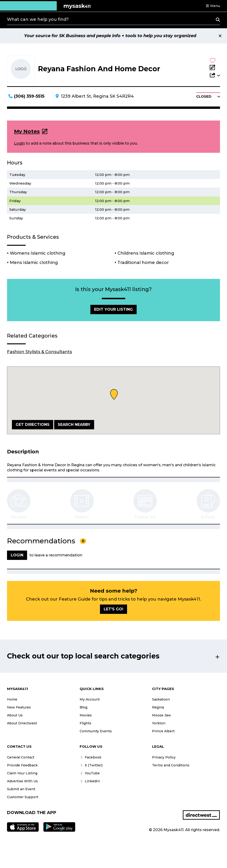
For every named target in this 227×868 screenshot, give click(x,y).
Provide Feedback (22, 765)
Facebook (90, 757)
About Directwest (22, 723)
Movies (86, 715)
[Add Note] (215, 68)
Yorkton (159, 723)
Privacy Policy (164, 757)
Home (12, 699)
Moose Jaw (161, 715)
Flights (85, 723)
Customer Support (23, 797)
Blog (83, 707)
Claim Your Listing (22, 773)
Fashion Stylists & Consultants (39, 352)
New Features (19, 707)
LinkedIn (90, 781)
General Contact (21, 757)
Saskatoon (161, 699)
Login (19, 143)
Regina (158, 707)
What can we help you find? (38, 19)
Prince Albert (163, 731)
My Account (90, 699)
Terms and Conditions (171, 765)
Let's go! (113, 609)
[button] (213, 6)
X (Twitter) (91, 765)
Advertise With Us (22, 781)
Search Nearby (74, 425)
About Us (15, 715)
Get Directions (33, 425)
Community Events (96, 731)
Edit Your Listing (113, 309)
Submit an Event (21, 789)
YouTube (90, 773)
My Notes (27, 131)
